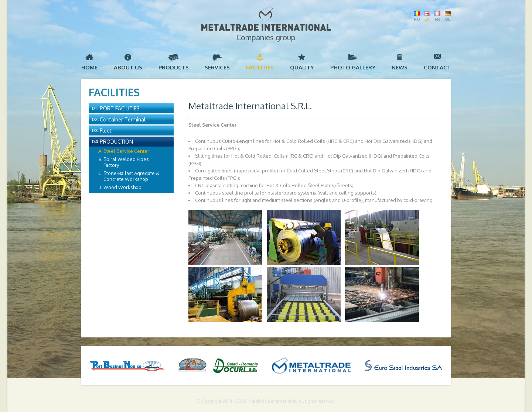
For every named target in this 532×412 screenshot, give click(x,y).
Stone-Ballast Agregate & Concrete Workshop (132, 176)
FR (437, 19)
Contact (437, 67)
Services (217, 67)
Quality (302, 67)
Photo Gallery (353, 67)
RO (417, 19)
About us (128, 67)
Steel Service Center (126, 151)
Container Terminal (123, 119)
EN (427, 19)
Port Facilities (120, 108)
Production (116, 142)
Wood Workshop (122, 187)
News (400, 67)
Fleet (106, 131)
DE (448, 19)
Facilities (260, 67)
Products (174, 67)
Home (89, 67)
